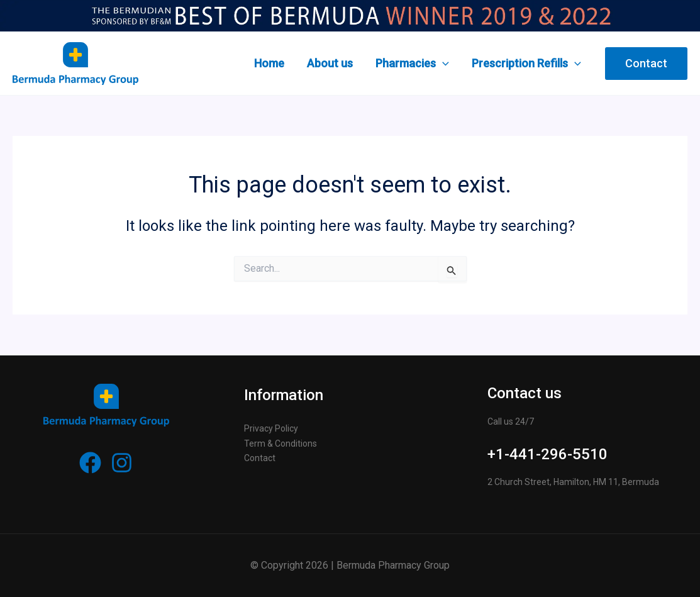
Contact (260, 458)
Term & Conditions (281, 444)
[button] (646, 64)
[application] (442, 64)
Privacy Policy (271, 428)
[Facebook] (90, 463)
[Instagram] (122, 463)
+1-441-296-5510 (547, 454)
